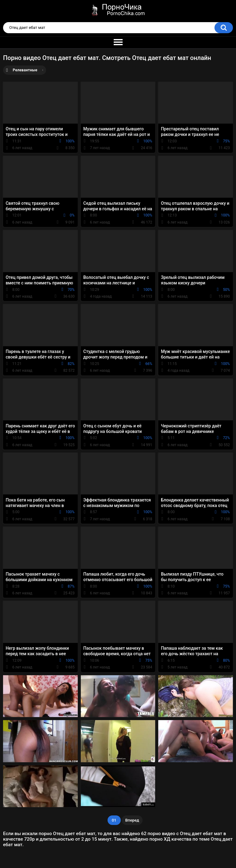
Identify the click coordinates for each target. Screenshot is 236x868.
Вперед (132, 820)
